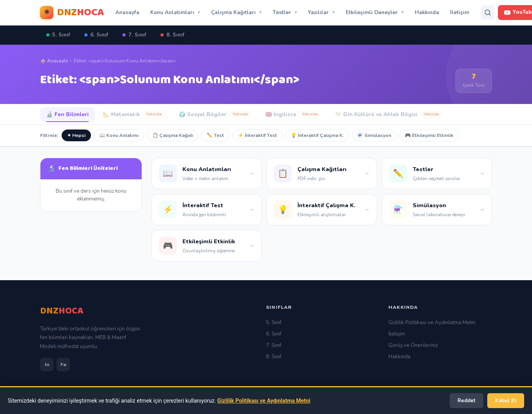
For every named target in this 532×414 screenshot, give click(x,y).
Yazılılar (318, 12)
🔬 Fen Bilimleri (67, 114)
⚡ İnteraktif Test (257, 135)
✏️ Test (215, 135)
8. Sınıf (172, 35)
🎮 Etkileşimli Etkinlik (429, 135)
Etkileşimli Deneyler (372, 12)
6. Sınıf (96, 35)
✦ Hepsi (76, 135)
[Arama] (488, 13)
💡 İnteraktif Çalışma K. (317, 135)
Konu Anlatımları (172, 12)
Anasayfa (127, 12)
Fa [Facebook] (63, 365)
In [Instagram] (47, 365)
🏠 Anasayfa (54, 61)
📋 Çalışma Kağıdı (173, 135)
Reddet (466, 401)
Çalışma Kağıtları (233, 12)
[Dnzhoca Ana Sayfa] (72, 13)
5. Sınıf (58, 35)
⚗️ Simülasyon (374, 135)
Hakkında (427, 12)
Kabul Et (506, 401)
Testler (282, 12)
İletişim (460, 12)
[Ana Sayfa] (62, 311)
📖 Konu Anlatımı (119, 135)
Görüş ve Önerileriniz (413, 345)
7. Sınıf (134, 35)
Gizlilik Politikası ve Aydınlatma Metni (432, 323)
